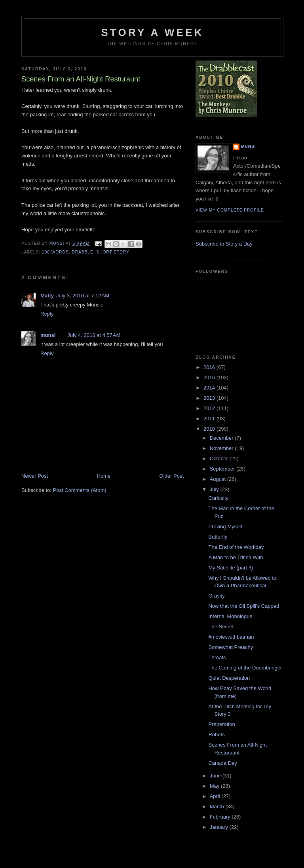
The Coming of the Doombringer (245, 668)
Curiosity (218, 498)
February (221, 817)
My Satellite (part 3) (231, 568)
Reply (47, 314)
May (215, 786)
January (220, 827)
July (215, 489)
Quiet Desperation (229, 678)
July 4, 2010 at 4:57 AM (94, 335)
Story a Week (152, 32)
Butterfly (218, 537)
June (216, 776)
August (218, 479)
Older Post (172, 476)
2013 (210, 398)
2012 (210, 408)
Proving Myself (225, 527)
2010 (210, 429)
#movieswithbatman (231, 637)
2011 (210, 419)
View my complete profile (230, 210)
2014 (210, 388)
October (220, 459)
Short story (113, 252)
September (223, 469)
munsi (48, 335)
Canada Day (222, 763)
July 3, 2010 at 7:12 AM (83, 296)
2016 (210, 367)
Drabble (82, 252)
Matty (47, 296)
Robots (216, 735)
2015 (210, 377)
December (222, 438)
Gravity (216, 596)
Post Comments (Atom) (80, 490)
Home (104, 476)
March (218, 807)
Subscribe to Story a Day (224, 244)
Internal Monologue (230, 616)
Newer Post (35, 476)
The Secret (221, 627)
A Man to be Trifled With (236, 557)
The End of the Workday (236, 547)
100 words (55, 252)
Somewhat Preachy (231, 647)
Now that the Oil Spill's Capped (244, 606)
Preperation (221, 724)
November (222, 448)
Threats (217, 657)
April (216, 796)
